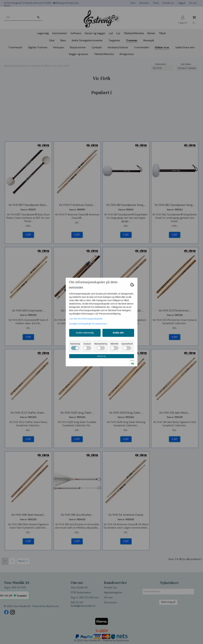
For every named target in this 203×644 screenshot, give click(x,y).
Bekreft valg (102, 356)
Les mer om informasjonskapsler (86, 319)
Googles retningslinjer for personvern (88, 324)
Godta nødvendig (85, 333)
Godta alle (118, 333)
